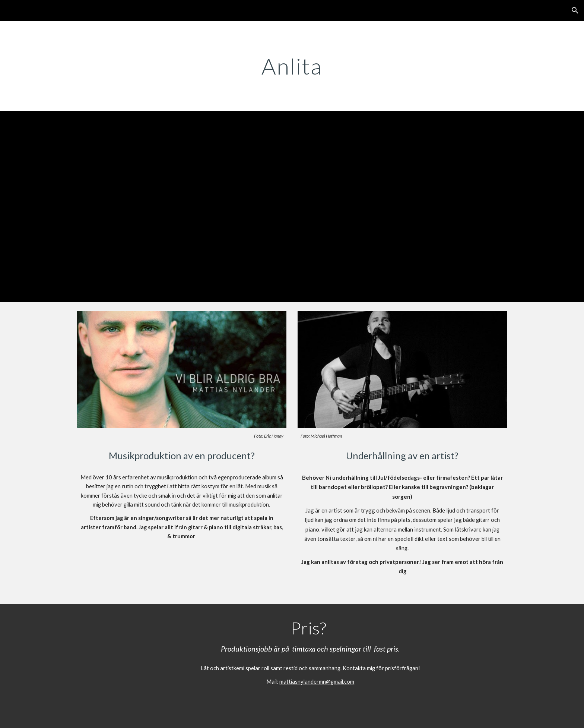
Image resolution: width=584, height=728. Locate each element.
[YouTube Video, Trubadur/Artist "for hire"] (292, 207)
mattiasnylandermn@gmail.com (317, 682)
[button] (575, 10)
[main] (292, 66)
